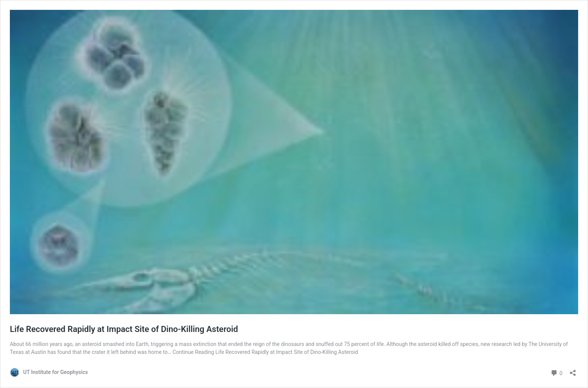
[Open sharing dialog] (573, 370)
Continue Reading (265, 352)
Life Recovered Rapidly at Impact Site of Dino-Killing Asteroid (124, 329)
